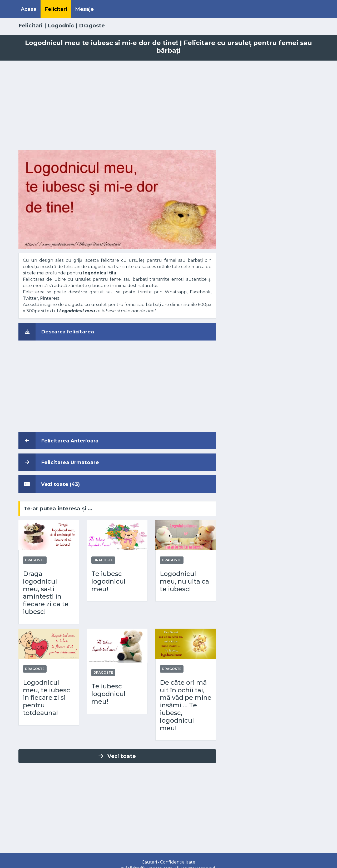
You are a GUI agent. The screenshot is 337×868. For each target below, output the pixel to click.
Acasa (29, 9)
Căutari (149, 862)
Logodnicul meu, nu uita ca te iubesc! (184, 581)
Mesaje (84, 9)
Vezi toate (117, 756)
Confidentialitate (178, 862)
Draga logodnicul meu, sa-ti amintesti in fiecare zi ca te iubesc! (46, 593)
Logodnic (61, 26)
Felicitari (56, 9)
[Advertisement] (168, 105)
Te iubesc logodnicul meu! (108, 581)
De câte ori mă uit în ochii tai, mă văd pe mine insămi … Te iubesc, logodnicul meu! (186, 705)
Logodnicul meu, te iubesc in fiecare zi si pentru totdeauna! (46, 698)
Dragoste (92, 26)
